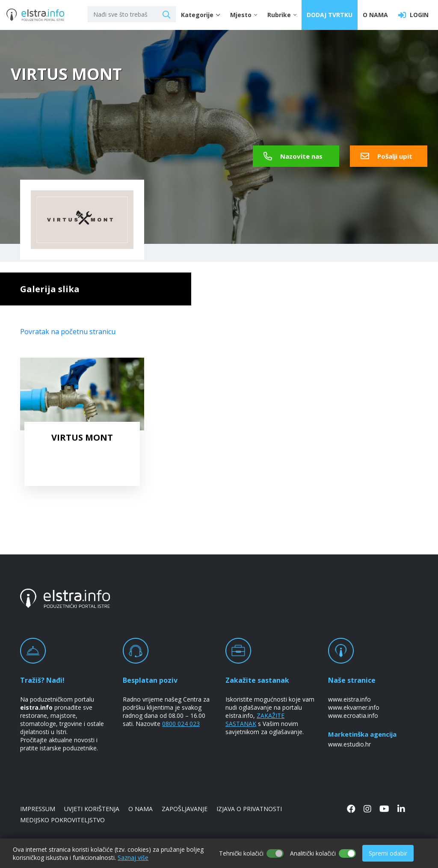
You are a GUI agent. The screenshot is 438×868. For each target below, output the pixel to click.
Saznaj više (133, 858)
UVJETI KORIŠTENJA (92, 809)
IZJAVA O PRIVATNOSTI (249, 809)
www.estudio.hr (349, 744)
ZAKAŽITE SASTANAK (255, 720)
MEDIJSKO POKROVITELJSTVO (62, 820)
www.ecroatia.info (353, 715)
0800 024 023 (181, 724)
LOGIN (413, 15)
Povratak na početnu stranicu (68, 332)
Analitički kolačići (313, 853)
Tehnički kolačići (241, 853)
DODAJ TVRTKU (330, 15)
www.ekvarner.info (354, 707)
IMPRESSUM (38, 809)
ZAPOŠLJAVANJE (185, 809)
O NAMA (375, 15)
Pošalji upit (386, 156)
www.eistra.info (349, 699)
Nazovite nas (293, 156)
